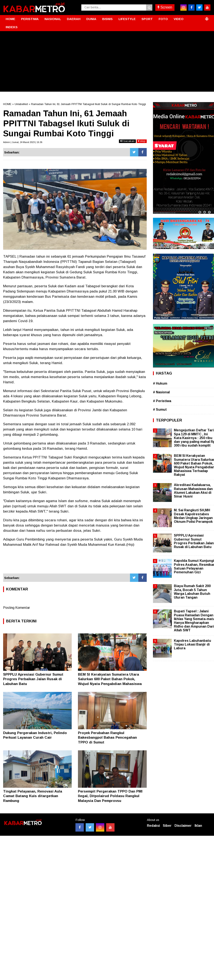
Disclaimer (183, 826)
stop (142, 141)
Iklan (198, 826)
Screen (165, 7)
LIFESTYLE (127, 19)
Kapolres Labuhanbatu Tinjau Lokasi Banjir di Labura (192, 644)
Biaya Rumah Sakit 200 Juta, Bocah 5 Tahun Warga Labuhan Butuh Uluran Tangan (192, 592)
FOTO (163, 19)
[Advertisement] (107, 62)
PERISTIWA (30, 19)
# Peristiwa (162, 401)
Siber (167, 826)
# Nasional (161, 392)
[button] (207, 17)
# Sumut (160, 410)
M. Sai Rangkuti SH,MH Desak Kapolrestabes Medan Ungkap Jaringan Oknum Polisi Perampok (193, 516)
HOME (10, 19)
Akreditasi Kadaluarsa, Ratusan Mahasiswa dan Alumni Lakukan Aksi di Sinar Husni (193, 491)
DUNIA (91, 19)
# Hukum (160, 383)
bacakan (127, 141)
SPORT (147, 19)
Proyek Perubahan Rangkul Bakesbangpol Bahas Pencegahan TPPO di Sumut (107, 738)
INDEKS (12, 27)
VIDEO (179, 19)
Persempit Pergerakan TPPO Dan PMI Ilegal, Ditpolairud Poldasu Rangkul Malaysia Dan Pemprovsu (110, 796)
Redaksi (153, 826)
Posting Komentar (17, 608)
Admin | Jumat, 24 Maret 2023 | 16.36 (23, 142)
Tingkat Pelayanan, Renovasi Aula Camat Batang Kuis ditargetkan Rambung (33, 796)
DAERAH (74, 19)
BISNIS (107, 19)
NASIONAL (53, 19)
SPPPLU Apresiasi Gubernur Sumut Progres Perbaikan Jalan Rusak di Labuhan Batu (33, 679)
